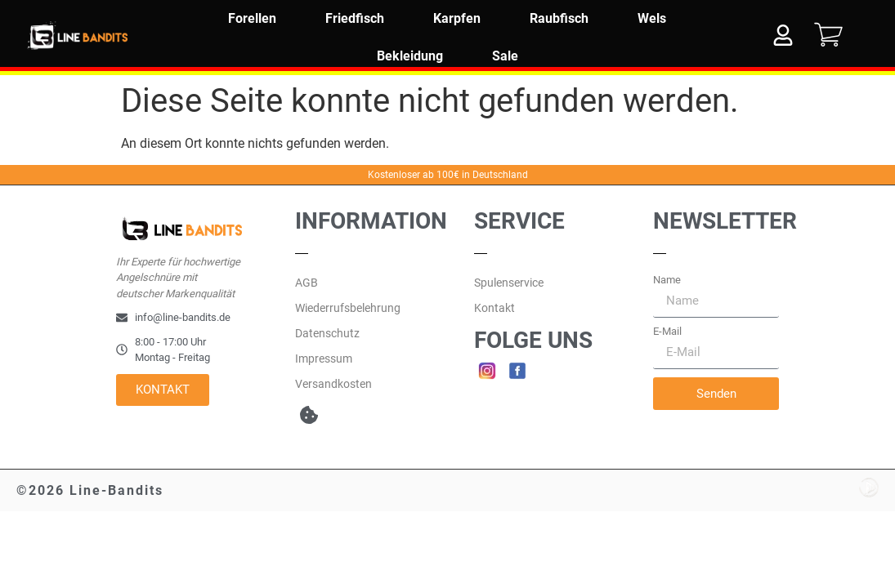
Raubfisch (559, 18)
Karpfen (457, 18)
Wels (652, 18)
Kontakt (494, 308)
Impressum (324, 359)
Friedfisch (355, 18)
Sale (505, 56)
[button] (309, 414)
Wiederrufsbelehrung (348, 308)
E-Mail (667, 331)
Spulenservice (509, 283)
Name (667, 280)
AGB (307, 283)
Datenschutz (327, 333)
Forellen (252, 18)
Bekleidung (410, 56)
